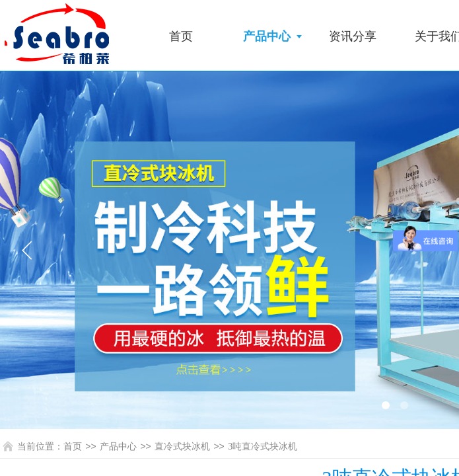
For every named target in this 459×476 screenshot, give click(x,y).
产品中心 (267, 36)
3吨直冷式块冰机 (263, 447)
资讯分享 (353, 36)
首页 (181, 36)
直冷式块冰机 (182, 447)
